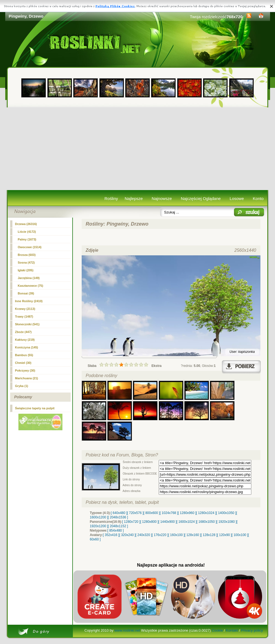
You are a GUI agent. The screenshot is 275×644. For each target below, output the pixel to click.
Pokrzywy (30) (25, 370)
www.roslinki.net (127, 630)
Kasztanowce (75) (31, 286)
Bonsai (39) (26, 293)
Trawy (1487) (24, 316)
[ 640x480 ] (119, 513)
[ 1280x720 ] (131, 522)
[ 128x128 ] (209, 535)
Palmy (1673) (27, 239)
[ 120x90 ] (225, 535)
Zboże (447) (24, 332)
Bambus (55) (24, 355)
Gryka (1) (22, 386)
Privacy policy (252, 630)
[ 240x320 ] (144, 535)
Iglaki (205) (26, 270)
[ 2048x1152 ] (118, 526)
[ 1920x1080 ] (227, 522)
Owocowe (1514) (30, 247)
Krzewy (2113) (25, 309)
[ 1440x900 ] (167, 522)
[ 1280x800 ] (149, 522)
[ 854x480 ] (116, 531)
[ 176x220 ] (160, 535)
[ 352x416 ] (111, 535)
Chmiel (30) (23, 363)
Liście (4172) (27, 232)
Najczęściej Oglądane (201, 198)
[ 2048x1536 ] (118, 517)
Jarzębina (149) (29, 278)
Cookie (217, 630)
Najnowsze (162, 198)
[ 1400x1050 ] (226, 513)
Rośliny (111, 198)
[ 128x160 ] (193, 535)
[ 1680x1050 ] (207, 522)
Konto (258, 198)
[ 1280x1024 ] (206, 513)
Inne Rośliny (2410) (29, 301)
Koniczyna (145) (27, 347)
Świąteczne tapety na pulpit (35, 408)
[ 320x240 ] (127, 535)
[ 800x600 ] (152, 513)
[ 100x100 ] (240, 535)
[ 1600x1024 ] (187, 522)
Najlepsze (134, 198)
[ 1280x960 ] (187, 513)
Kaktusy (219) (25, 340)
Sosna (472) (26, 263)
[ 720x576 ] (135, 513)
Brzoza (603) (27, 255)
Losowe (237, 198)
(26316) (26, 224)
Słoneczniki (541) (27, 324)
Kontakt (232, 630)
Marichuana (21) (27, 378)
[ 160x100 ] (176, 535)
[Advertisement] (138, 149)
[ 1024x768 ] (169, 513)
